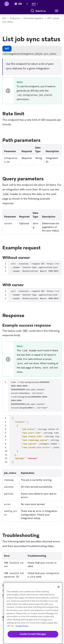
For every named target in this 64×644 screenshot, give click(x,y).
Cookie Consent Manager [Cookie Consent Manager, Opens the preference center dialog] (33, 634)
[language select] (23, 4)
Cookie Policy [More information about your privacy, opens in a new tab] (22, 626)
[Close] (58, 587)
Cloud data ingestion (33, 25)
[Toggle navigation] (8, 17)
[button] (36, 4)
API (4, 25)
